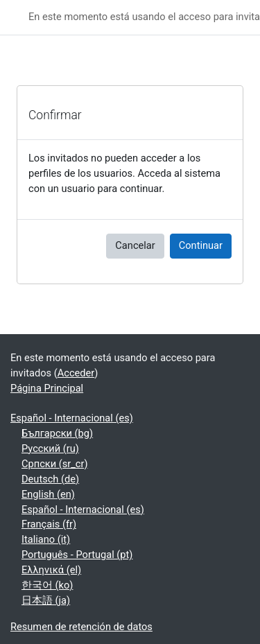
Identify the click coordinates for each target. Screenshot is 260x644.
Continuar (201, 245)
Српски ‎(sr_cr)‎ (55, 464)
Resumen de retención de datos (81, 627)
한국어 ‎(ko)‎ (47, 585)
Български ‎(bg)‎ (57, 433)
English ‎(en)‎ (48, 494)
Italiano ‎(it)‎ (46, 539)
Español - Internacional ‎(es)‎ (72, 418)
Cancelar (135, 245)
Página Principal (47, 388)
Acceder (76, 373)
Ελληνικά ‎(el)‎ (51, 570)
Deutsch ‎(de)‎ (50, 479)
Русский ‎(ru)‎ (50, 449)
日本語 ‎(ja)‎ (46, 600)
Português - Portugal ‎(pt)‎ (77, 555)
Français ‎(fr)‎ (49, 524)
